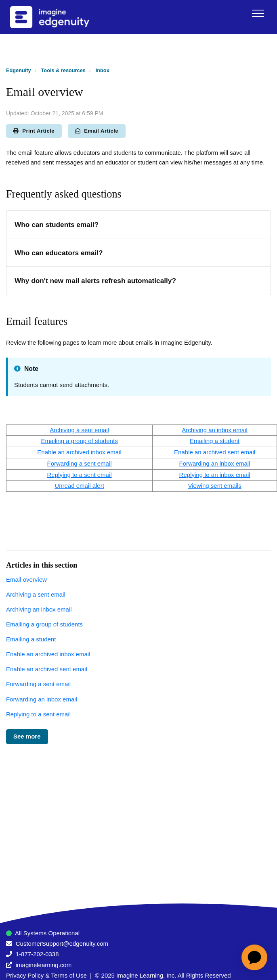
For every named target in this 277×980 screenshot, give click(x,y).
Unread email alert (79, 486)
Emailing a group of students (80, 441)
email (101, 430)
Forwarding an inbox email (215, 463)
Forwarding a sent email (80, 463)
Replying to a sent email (80, 475)
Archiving (62, 430)
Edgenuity (19, 70)
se (84, 430)
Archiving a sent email (36, 594)
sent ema (222, 486)
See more (27, 736)
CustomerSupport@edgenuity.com (62, 944)
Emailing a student (215, 441)
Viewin (198, 486)
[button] (258, 13)
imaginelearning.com (44, 965)
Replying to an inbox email (215, 475)
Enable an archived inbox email (79, 452)
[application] (254, 957)
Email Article (97, 131)
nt (90, 430)
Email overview (26, 579)
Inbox (103, 70)
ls (239, 486)
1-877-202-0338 (37, 954)
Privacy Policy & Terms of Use (46, 975)
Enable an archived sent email (215, 452)
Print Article (34, 131)
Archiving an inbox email (215, 430)
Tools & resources (63, 70)
